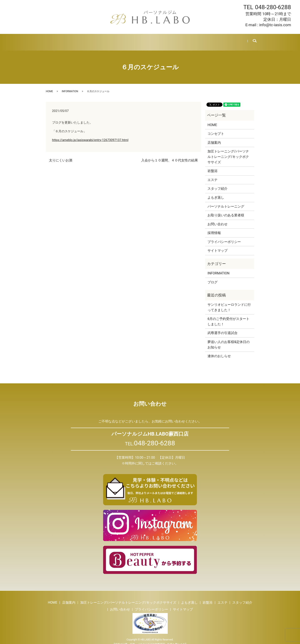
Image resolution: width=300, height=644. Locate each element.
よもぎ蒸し (114, 40)
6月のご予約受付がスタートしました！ (228, 316)
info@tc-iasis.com (275, 25)
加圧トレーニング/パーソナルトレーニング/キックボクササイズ (228, 152)
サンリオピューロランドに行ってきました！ (229, 302)
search (252, 40)
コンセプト (216, 129)
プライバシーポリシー (224, 237)
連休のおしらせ (219, 351)
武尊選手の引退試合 (222, 328)
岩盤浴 (133, 40)
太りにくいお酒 (61, 155)
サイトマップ (217, 246)
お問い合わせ (229, 40)
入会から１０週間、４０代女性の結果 (170, 155)
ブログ (189, 40)
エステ (149, 40)
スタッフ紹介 (169, 40)
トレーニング (91, 40)
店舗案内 (69, 40)
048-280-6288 (273, 7)
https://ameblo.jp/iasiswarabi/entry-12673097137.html (90, 135)
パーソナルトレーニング (226, 201)
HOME (52, 40)
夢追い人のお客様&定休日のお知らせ (229, 340)
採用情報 (207, 40)
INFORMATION (70, 86)
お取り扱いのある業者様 (226, 210)
